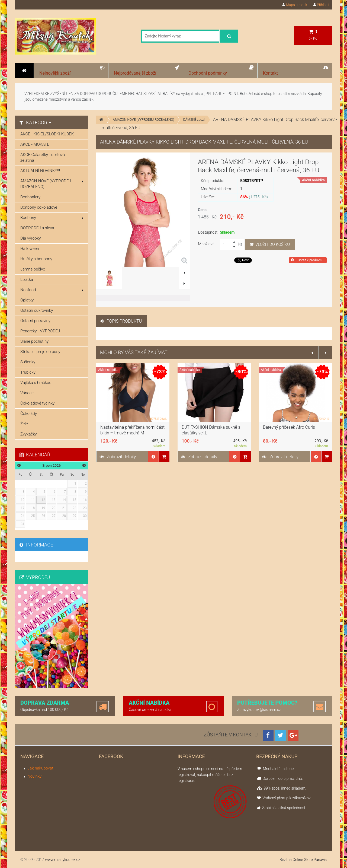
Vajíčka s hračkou (36, 383)
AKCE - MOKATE (35, 144)
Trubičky (28, 372)
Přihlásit (321, 5)
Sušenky (28, 362)
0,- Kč (313, 35)
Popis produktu (121, 321)
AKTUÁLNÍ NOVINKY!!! (40, 171)
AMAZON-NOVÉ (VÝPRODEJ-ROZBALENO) (144, 120)
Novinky (34, 776)
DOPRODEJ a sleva (37, 228)
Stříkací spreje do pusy (40, 352)
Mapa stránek (294, 5)
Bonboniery (30, 197)
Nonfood (52, 290)
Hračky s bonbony (36, 259)
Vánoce (27, 393)
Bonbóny (52, 218)
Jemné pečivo (33, 269)
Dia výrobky (30, 238)
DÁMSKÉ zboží (194, 120)
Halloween (30, 249)
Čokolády (29, 414)
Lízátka (27, 279)
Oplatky (27, 300)
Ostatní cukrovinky (37, 310)
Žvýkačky (29, 434)
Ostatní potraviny (35, 321)
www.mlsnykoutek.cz (63, 860)
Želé (24, 424)
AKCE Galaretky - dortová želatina (43, 158)
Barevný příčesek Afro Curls (289, 427)
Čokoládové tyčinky (37, 403)
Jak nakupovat (40, 768)
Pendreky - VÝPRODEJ (40, 331)
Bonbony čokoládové (39, 207)
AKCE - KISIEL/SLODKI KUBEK (47, 134)
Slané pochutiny (34, 341)
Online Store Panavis (310, 860)
